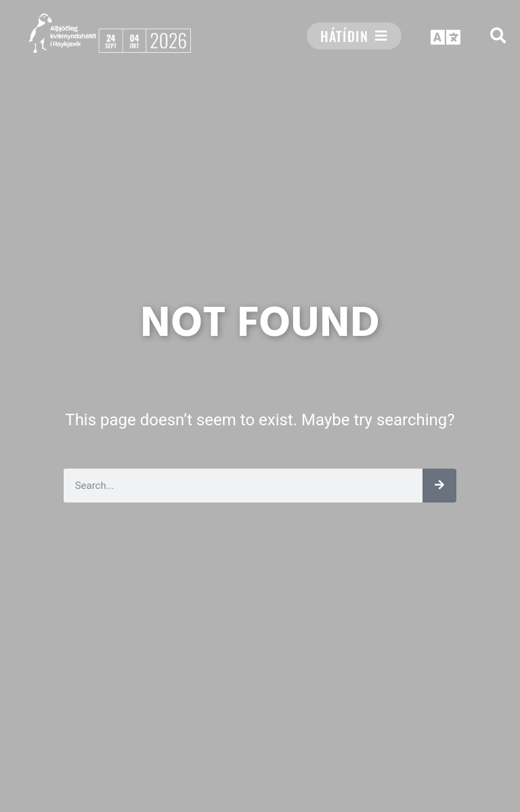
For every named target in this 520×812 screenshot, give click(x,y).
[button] (498, 36)
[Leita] (439, 486)
